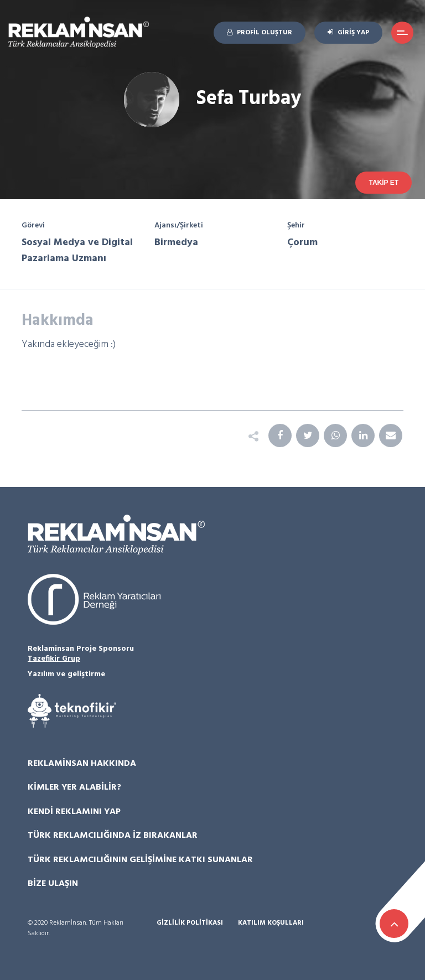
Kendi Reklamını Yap (74, 812)
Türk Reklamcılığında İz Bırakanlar (113, 836)
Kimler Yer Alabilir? (74, 787)
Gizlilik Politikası (190, 923)
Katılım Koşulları (271, 923)
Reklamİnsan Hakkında (82, 764)
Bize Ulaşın (53, 884)
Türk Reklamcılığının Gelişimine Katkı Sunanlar (140, 860)
